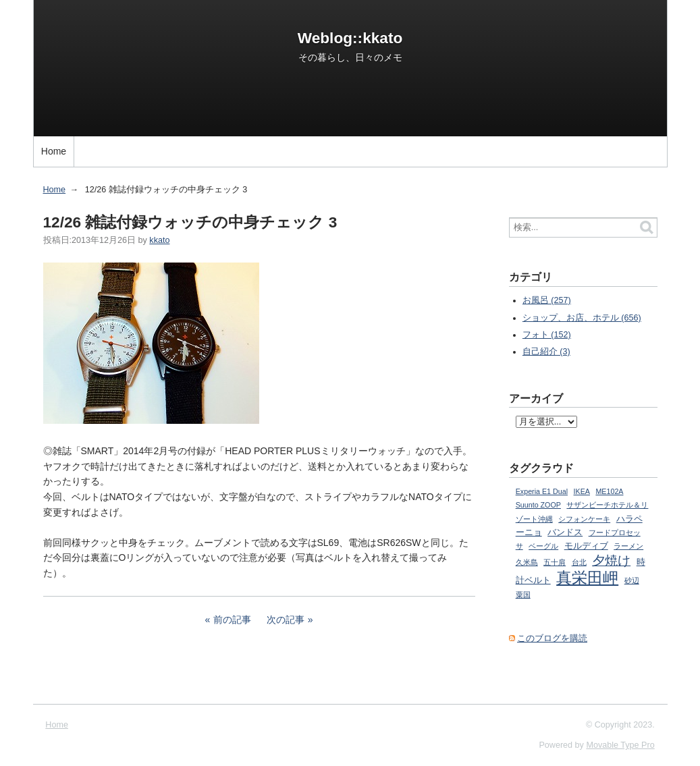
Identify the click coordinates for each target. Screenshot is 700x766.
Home (54, 151)
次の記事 (286, 620)
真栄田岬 (587, 578)
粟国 (523, 595)
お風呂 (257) (547, 300)
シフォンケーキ (584, 519)
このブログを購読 (552, 638)
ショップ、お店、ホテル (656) (582, 318)
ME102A (609, 491)
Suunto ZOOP (538, 505)
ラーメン (628, 546)
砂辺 (632, 580)
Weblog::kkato (350, 38)
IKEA (582, 491)
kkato (159, 240)
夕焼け (611, 560)
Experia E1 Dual (542, 491)
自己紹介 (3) (546, 352)
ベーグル (543, 546)
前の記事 (232, 620)
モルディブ (586, 546)
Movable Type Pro (620, 745)
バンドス (565, 532)
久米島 (527, 562)
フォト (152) (547, 335)
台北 (579, 562)
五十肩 (555, 562)
